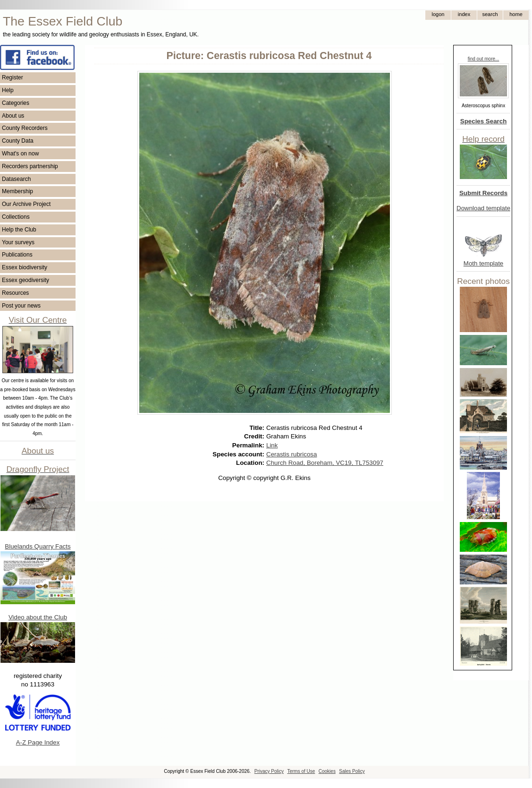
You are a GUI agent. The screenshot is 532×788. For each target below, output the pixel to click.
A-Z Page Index (38, 742)
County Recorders (25, 128)
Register (13, 77)
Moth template (483, 263)
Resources (15, 293)
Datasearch (16, 179)
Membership (17, 191)
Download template (483, 208)
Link (272, 445)
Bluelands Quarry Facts (38, 546)
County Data (18, 141)
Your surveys (18, 242)
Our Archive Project (26, 204)
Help (8, 90)
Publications (17, 255)
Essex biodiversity (25, 267)
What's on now (20, 154)
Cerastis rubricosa (291, 454)
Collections (16, 217)
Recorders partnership (30, 166)
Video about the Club (38, 617)
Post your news (21, 306)
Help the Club (19, 230)
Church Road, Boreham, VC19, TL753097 (325, 463)
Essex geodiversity (25, 280)
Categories (16, 103)
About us (13, 116)
